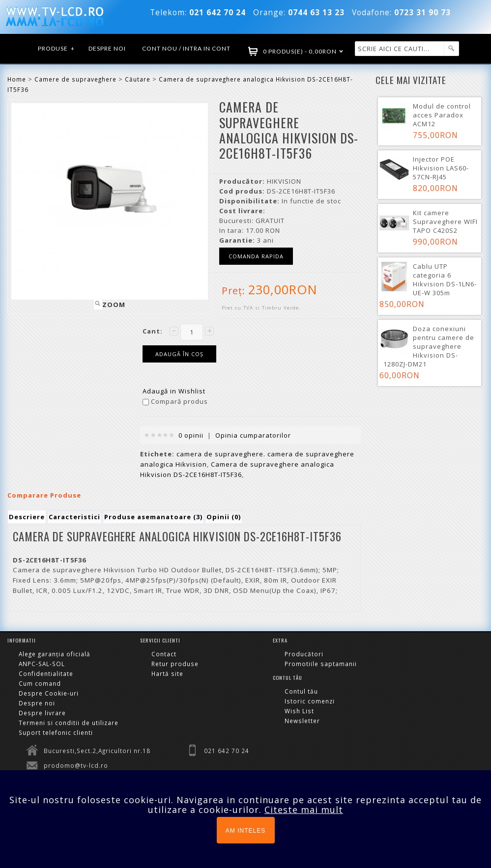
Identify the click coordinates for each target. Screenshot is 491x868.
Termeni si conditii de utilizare (69, 723)
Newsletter (302, 721)
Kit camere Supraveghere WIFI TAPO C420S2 (445, 222)
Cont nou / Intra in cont (186, 48)
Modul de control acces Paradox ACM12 (442, 115)
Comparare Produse (44, 495)
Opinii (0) (224, 517)
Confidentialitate (46, 673)
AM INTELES (245, 831)
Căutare (138, 79)
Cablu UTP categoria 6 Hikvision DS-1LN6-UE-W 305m (445, 280)
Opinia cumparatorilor (253, 435)
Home (17, 79)
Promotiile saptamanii (321, 664)
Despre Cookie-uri (49, 693)
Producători (304, 654)
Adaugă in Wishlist (174, 391)
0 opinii (191, 435)
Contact (164, 654)
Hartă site (167, 673)
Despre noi (107, 48)
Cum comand (40, 683)
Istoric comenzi (310, 701)
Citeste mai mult (304, 810)
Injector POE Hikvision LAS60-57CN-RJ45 (441, 168)
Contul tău (301, 691)
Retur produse (175, 664)
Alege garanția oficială (55, 654)
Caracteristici (74, 517)
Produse (57, 49)
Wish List (299, 711)
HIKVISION (284, 181)
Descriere (27, 517)
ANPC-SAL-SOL (42, 664)
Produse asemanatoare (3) (153, 517)
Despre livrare (42, 713)
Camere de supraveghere (75, 79)
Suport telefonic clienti (56, 732)
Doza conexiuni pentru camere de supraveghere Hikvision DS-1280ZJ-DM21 (429, 346)
